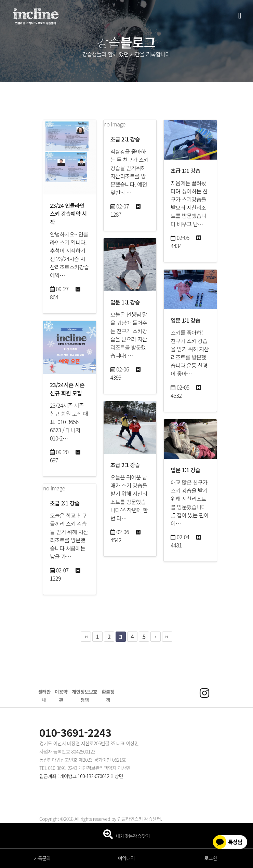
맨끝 (167, 637)
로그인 (210, 858)
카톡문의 (42, 858)
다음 (156, 637)
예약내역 (126, 858)
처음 (86, 637)
